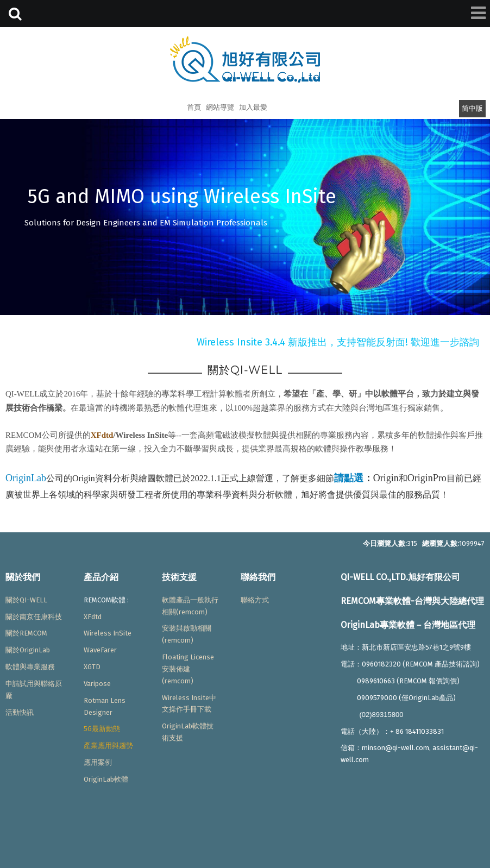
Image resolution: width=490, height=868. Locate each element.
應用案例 (98, 762)
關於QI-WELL (26, 600)
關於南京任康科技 (34, 617)
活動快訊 (20, 712)
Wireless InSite (108, 633)
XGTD (92, 667)
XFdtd (102, 435)
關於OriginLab (28, 650)
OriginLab (26, 478)
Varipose (97, 684)
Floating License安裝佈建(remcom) (188, 669)
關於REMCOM (26, 633)
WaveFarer (100, 650)
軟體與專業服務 (30, 667)
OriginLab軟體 (106, 779)
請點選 (349, 478)
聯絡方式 (255, 600)
